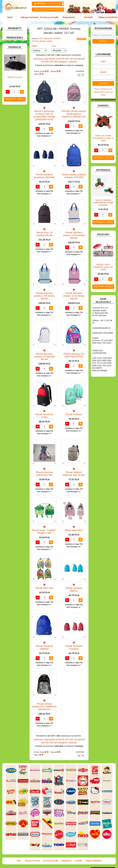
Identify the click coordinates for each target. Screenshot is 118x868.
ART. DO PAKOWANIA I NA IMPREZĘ (11, 45)
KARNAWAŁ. (13, 158)
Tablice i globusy (17, 80)
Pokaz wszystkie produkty (49, 9)
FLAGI (10, 139)
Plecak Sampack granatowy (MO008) (44, 172)
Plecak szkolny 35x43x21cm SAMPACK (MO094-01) (44, 706)
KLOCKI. (11, 161)
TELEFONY (12, 215)
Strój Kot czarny (15, 295)
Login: (103, 60)
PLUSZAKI (12, 197)
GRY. (10, 142)
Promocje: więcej (15, 317)
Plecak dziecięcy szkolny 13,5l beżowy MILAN (74, 231)
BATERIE (11, 98)
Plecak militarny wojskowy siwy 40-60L (74, 468)
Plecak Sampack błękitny (74, 585)
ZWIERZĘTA (13, 232)
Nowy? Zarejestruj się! (103, 87)
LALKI (10, 179)
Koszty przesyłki (50, 17)
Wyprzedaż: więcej (103, 219)
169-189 (52, 60)
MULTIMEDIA (13, 185)
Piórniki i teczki (17, 71)
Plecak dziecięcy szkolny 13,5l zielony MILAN (44, 290)
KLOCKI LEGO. (14, 164)
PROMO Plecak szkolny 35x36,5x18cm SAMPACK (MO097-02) (74, 111)
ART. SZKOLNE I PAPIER (49, 38)
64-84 (56, 58)
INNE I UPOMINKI (15, 146)
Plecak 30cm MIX (44, 585)
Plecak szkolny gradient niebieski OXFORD (74, 172)
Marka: (35, 45)
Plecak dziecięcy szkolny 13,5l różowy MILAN (74, 290)
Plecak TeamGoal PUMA (44, 407)
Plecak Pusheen (74, 407)
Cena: (54, 45)
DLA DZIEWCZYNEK (16, 105)
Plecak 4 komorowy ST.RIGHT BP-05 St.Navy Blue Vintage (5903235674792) (44, 113)
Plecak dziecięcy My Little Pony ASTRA (74, 349)
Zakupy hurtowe (31, 17)
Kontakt (87, 17)
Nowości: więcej (103, 155)
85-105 (62, 58)
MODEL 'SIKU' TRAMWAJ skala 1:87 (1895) (103, 264)
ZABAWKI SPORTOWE (10, 228)
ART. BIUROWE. (14, 39)
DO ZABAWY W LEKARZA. (12, 109)
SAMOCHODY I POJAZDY (12, 210)
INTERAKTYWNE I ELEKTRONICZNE (13, 153)
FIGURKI (11, 136)
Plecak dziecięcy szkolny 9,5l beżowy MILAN (44, 349)
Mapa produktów (106, 17)
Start (12, 17)
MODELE (11, 182)
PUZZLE (11, 200)
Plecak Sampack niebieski (44, 645)
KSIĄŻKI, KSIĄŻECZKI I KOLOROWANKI (11, 173)
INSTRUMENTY (14, 149)
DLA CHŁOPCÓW (15, 102)
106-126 (69, 58)
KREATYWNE (13, 167)
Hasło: (103, 70)
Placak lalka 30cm (74, 526)
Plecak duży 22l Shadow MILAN (44, 231)
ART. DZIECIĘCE (15, 50)
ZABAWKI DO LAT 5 (16, 218)
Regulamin (68, 17)
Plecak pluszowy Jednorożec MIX (44, 468)
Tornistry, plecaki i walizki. (41, 40)
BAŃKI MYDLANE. (15, 95)
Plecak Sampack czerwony (74, 646)
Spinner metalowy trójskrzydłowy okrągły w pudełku (103, 199)
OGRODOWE (13, 194)
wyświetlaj (80, 69)
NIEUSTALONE (14, 236)
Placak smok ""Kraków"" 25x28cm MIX (44, 527)
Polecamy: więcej (103, 283)
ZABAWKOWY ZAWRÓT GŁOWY (12, 35)
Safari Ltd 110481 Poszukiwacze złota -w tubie (103, 135)
